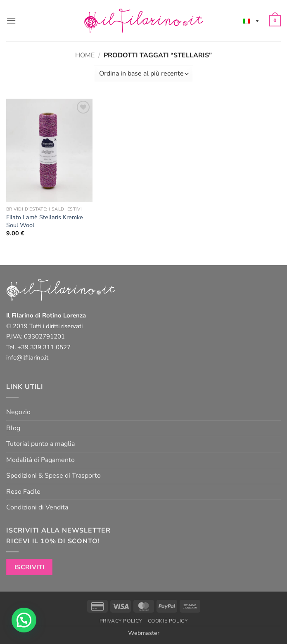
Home (85, 55)
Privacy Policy (121, 621)
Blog (13, 428)
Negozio (18, 412)
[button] (11, 20)
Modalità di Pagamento (40, 460)
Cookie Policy (168, 621)
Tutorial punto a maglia (40, 444)
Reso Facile (23, 492)
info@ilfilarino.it (27, 358)
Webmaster (144, 633)
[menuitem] (251, 21)
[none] (251, 21)
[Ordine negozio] (143, 74)
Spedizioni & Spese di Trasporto (53, 476)
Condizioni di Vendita (37, 507)
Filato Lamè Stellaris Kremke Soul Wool (45, 221)
